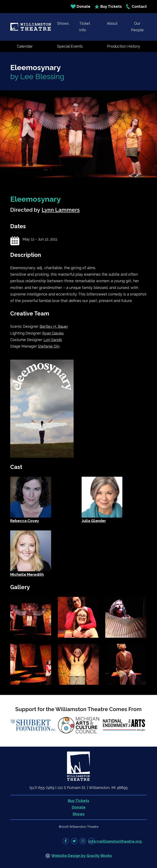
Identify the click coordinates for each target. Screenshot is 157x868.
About (112, 23)
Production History (124, 46)
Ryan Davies (53, 333)
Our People (137, 27)
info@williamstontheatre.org (115, 841)
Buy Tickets (108, 7)
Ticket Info (85, 27)
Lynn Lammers (61, 210)
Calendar (25, 46)
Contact (136, 7)
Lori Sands (53, 340)
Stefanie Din (49, 346)
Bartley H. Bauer (54, 326)
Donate (81, 7)
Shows (63, 23)
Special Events (70, 46)
